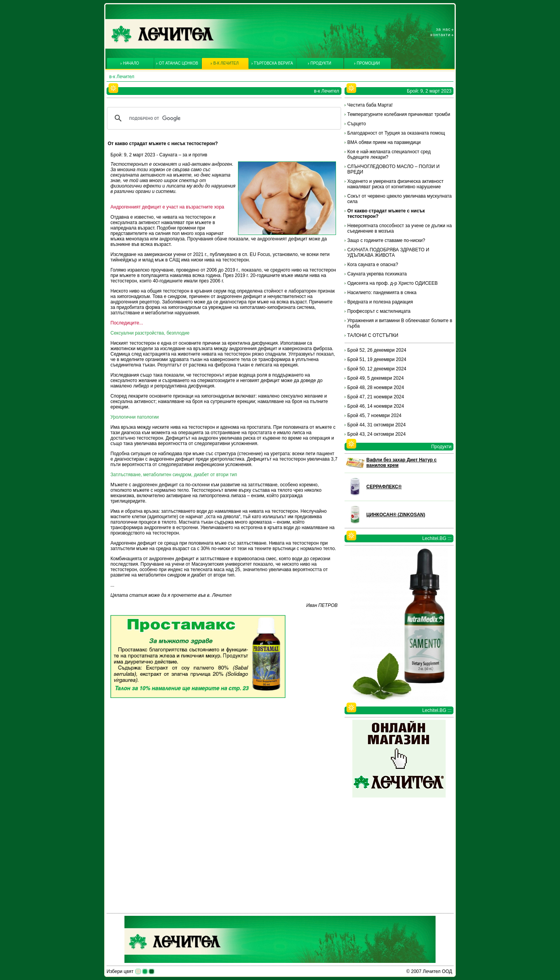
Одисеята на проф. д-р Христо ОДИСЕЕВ (393, 283)
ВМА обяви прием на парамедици (384, 142)
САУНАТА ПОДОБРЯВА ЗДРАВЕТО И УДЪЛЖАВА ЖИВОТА (388, 252)
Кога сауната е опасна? (373, 265)
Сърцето (357, 124)
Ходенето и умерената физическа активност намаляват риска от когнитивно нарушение (395, 184)
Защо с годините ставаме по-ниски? (386, 240)
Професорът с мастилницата (379, 311)
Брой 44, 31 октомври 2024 (376, 425)
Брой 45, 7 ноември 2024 (374, 415)
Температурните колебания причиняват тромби (399, 114)
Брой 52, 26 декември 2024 (377, 350)
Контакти (441, 35)
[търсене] (223, 118)
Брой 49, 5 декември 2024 (375, 378)
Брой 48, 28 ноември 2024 (376, 387)
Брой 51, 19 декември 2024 (377, 359)
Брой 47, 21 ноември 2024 (376, 397)
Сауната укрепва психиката (377, 274)
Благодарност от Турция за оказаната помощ (396, 133)
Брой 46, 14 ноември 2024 (376, 406)
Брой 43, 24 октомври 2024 (376, 434)
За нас (443, 29)
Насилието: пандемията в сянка (382, 293)
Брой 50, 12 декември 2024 (377, 369)
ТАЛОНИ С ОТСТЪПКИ (373, 335)
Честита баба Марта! (370, 105)
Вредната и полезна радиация (380, 302)
